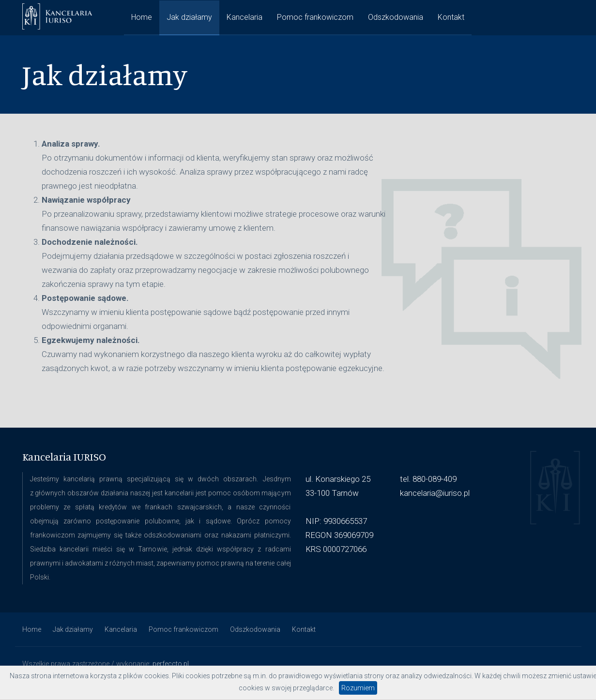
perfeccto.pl (171, 664)
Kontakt (451, 17)
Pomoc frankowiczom (315, 17)
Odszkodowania (396, 17)
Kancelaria (245, 17)
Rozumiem (358, 688)
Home (142, 17)
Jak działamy (189, 17)
